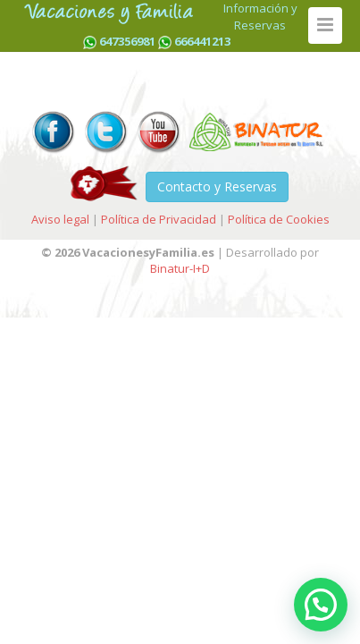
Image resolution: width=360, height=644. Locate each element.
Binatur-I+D (180, 268)
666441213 (202, 41)
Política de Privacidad (159, 219)
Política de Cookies (279, 219)
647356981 (127, 41)
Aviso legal (60, 219)
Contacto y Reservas (217, 186)
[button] (321, 605)
